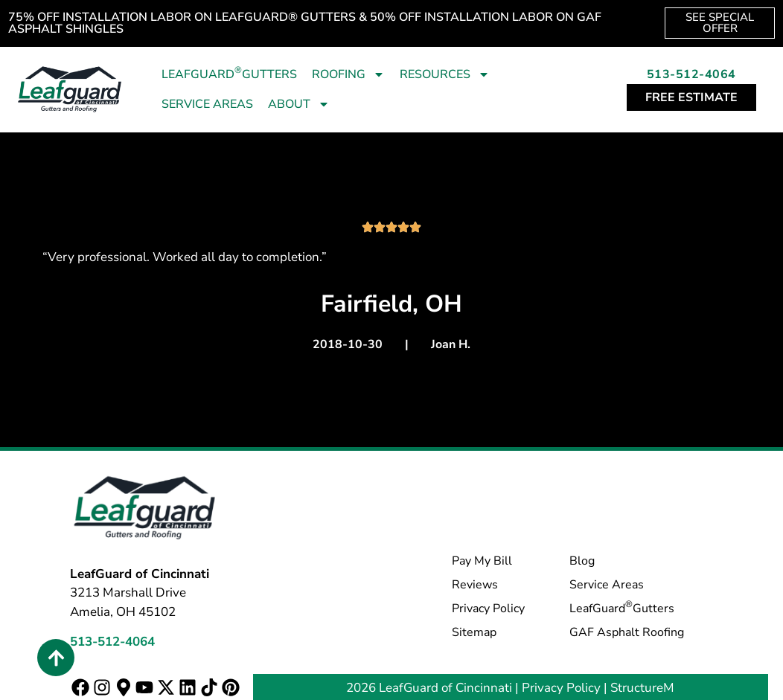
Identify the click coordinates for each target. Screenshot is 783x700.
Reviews (475, 585)
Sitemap (474, 632)
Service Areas (207, 104)
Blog (582, 561)
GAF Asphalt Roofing (627, 632)
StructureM (642, 688)
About (299, 104)
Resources (445, 74)
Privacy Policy (488, 609)
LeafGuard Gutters (229, 73)
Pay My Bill (482, 561)
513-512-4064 (691, 74)
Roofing (348, 74)
